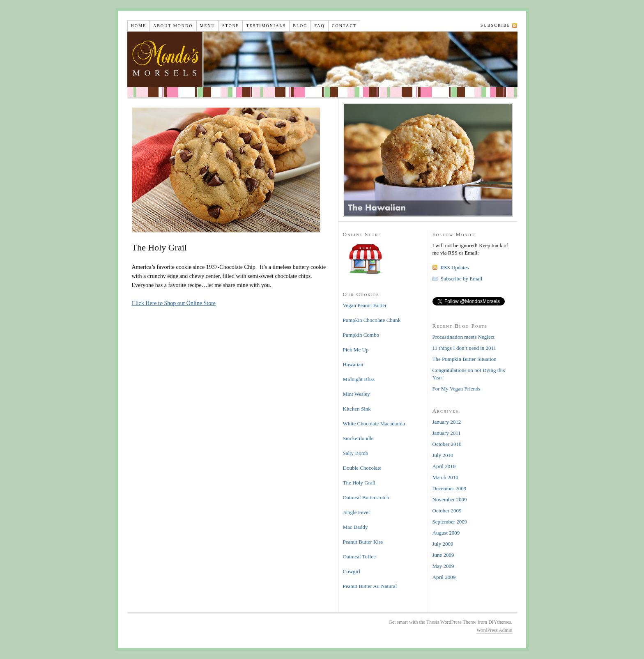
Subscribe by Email (462, 279)
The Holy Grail (359, 483)
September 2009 (450, 522)
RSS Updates (455, 268)
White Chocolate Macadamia (374, 424)
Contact (344, 26)
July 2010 (443, 455)
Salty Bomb (356, 453)
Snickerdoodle (358, 438)
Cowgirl (352, 571)
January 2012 (447, 422)
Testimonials (266, 26)
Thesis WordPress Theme (451, 622)
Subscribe (495, 25)
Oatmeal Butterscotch (366, 497)
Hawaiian (353, 364)
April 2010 (444, 466)
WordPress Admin (494, 630)
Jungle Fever (357, 512)
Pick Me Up (356, 350)
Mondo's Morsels (324, 64)
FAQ (319, 26)
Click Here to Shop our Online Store (174, 303)
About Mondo (173, 26)
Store (231, 26)
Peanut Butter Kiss (363, 542)
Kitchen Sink (357, 409)
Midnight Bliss (359, 379)
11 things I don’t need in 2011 (465, 348)
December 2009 (450, 488)
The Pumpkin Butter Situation (465, 359)
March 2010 (445, 477)
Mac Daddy (355, 527)
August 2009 (446, 533)
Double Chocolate (362, 468)
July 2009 (443, 544)
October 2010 (447, 444)
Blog (300, 26)
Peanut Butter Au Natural (370, 586)
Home (139, 26)
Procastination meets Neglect (464, 337)
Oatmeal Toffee (360, 557)
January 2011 (447, 433)
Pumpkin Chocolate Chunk (372, 320)
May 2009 (443, 566)
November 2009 (450, 499)
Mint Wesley (356, 394)
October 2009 (447, 511)
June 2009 (443, 555)
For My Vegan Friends (457, 389)
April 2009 (444, 577)
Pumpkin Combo (361, 335)
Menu (208, 26)
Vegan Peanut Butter (365, 305)
